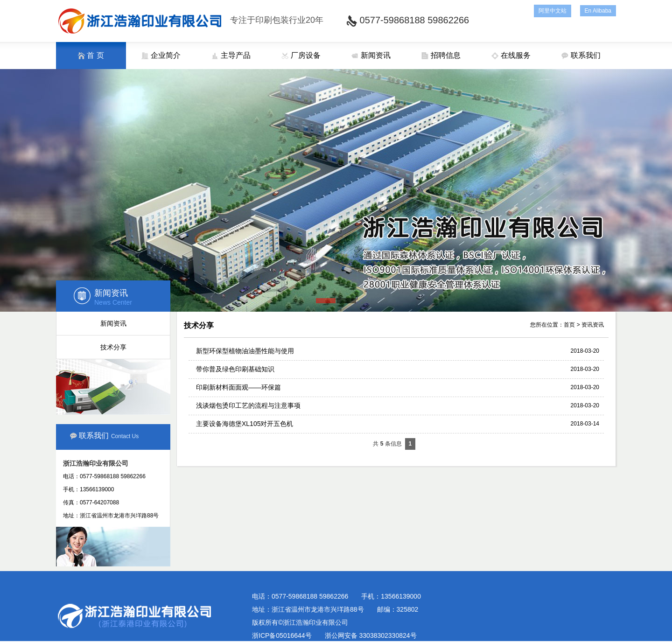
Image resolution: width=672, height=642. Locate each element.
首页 (569, 325)
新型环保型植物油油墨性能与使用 (245, 351)
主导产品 (231, 55)
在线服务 (511, 55)
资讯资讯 (593, 325)
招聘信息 (441, 55)
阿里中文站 (553, 11)
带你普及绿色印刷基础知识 (235, 369)
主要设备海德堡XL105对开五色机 (245, 424)
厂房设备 (301, 55)
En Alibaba (598, 11)
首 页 (91, 55)
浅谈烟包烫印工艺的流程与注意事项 (248, 405)
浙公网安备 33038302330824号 (371, 635)
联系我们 (581, 55)
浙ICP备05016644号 (282, 635)
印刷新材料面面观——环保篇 (238, 387)
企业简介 (161, 55)
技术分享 (113, 347)
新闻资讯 (371, 55)
